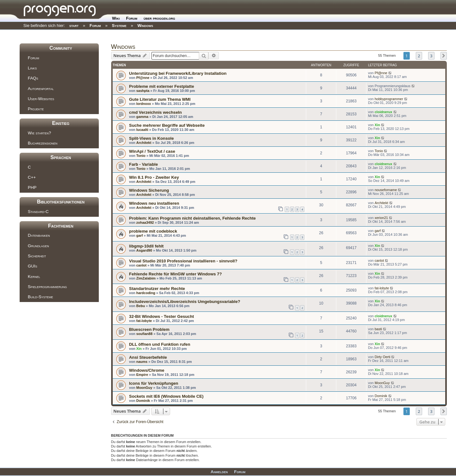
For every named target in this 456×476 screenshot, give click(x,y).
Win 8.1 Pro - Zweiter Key (154, 177)
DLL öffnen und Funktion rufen (160, 344)
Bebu (141, 306)
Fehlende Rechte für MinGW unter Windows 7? (176, 274)
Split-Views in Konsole (152, 138)
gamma (142, 117)
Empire (142, 375)
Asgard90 (144, 250)
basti (378, 329)
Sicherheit (37, 256)
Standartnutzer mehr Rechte (157, 289)
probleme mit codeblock (153, 231)
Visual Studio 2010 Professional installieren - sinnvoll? (183, 261)
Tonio (141, 156)
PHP (32, 187)
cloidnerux (383, 112)
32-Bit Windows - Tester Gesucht (162, 316)
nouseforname (386, 190)
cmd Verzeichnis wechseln (155, 112)
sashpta (143, 91)
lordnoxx (143, 104)
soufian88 (144, 334)
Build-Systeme (41, 297)
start (74, 26)
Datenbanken (39, 235)
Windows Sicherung (149, 190)
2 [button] (419, 56)
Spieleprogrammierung (47, 287)
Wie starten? (39, 133)
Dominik (143, 401)
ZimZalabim (146, 278)
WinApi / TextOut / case (152, 151)
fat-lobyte (382, 288)
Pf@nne (143, 78)
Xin (377, 125)
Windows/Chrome (147, 370)
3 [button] (431, 56)
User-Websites (41, 99)
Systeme (119, 26)
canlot (141, 265)
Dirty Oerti (383, 357)
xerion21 (381, 218)
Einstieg (61, 123)
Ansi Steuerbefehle (148, 357)
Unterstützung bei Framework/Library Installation (178, 73)
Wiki (116, 18)
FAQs (33, 78)
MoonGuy (144, 388)
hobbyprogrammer (389, 99)
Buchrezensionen (43, 143)
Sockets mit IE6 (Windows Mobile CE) (166, 396)
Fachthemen (61, 226)
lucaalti (142, 130)
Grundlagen (38, 246)
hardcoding (146, 293)
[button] (444, 56)
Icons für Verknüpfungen (154, 383)
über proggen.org (159, 18)
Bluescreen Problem (149, 329)
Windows (145, 26)
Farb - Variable (144, 164)
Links (32, 68)
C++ (32, 177)
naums (142, 362)
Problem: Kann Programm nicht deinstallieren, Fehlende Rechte (193, 218)
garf (139, 235)
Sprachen (61, 157)
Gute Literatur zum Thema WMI (160, 99)
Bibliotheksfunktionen (61, 202)
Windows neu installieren (154, 203)
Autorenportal (41, 89)
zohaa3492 (145, 222)
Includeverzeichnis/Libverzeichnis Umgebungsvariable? (185, 302)
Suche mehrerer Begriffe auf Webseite (167, 125)
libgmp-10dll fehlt (146, 246)
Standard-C (38, 212)
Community (61, 48)
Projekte (36, 109)
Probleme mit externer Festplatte (162, 86)
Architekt (144, 143)
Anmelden (219, 472)
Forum (132, 18)
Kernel (34, 277)
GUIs (33, 266)
